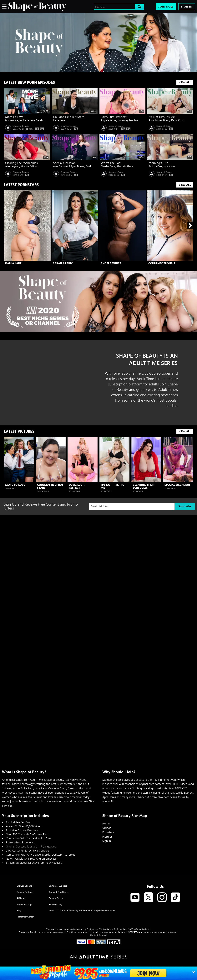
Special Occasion (64, 163)
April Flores (109, 797)
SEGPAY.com (135, 932)
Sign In (187, 7)
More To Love (14, 117)
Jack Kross (169, 166)
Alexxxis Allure (125, 166)
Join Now (166, 7)
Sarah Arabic (43, 120)
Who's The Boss (111, 163)
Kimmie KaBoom (30, 166)
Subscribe (185, 506)
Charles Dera (108, 166)
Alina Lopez (155, 120)
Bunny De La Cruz (173, 120)
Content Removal (99, 935)
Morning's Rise (158, 163)
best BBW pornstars (63, 784)
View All (185, 83)
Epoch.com (36, 932)
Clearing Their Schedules (21, 163)
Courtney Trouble (128, 120)
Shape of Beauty (21, 126)
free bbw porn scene (164, 797)
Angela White (109, 120)
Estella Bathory (94, 166)
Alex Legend (12, 166)
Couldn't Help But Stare (69, 117)
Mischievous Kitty (12, 793)
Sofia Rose (27, 789)
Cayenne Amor (57, 789)
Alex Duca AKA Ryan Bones (69, 166)
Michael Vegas (14, 120)
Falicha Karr (155, 166)
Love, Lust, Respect (114, 117)
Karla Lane (29, 120)
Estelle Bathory (184, 793)
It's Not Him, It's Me (162, 117)
